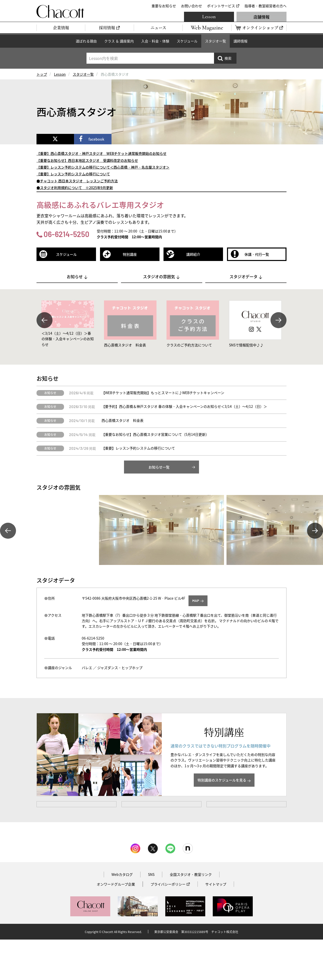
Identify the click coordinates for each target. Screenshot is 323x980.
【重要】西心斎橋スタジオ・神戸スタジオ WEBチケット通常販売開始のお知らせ (101, 153)
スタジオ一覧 (215, 41)
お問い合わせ (191, 6)
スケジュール (187, 41)
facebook (96, 139)
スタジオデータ (243, 276)
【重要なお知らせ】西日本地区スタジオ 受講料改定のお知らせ (87, 160)
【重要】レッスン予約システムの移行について (73, 174)
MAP (196, 601)
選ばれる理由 (86, 41)
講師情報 (240, 41)
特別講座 (130, 254)
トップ (42, 74)
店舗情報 (261, 17)
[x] (55, 139)
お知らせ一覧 (159, 467)
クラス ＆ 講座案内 (119, 41)
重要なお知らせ (164, 6)
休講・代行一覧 (257, 254)
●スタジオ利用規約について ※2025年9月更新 (75, 188)
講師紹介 (193, 254)
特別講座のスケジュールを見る (222, 780)
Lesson (209, 17)
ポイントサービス (221, 6)
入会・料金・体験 (155, 41)
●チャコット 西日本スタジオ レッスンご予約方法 (77, 181)
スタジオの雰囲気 (159, 276)
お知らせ (75, 276)
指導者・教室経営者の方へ (265, 6)
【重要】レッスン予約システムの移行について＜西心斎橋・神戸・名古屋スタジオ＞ (103, 167)
